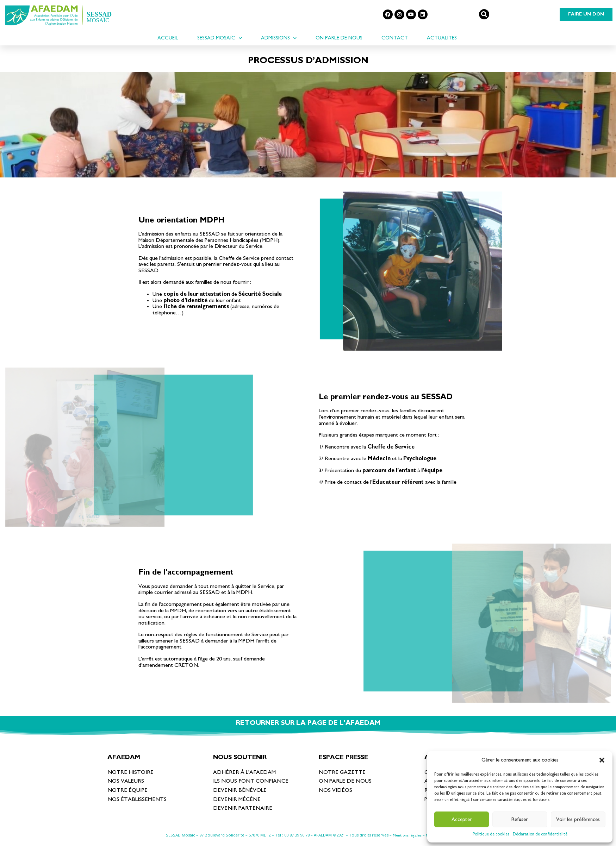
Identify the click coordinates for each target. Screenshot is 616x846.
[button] (602, 760)
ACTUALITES (442, 38)
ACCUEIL (168, 38)
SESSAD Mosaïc (220, 38)
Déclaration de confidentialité (540, 834)
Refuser (520, 819)
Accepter (462, 819)
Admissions (279, 38)
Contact (395, 38)
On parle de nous (339, 38)
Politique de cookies (491, 834)
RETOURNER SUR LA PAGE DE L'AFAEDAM (308, 723)
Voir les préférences (578, 819)
